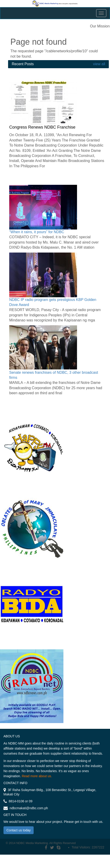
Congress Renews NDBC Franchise (42, 127)
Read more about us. (37, 776)
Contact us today (19, 830)
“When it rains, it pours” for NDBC (37, 232)
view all (99, 64)
